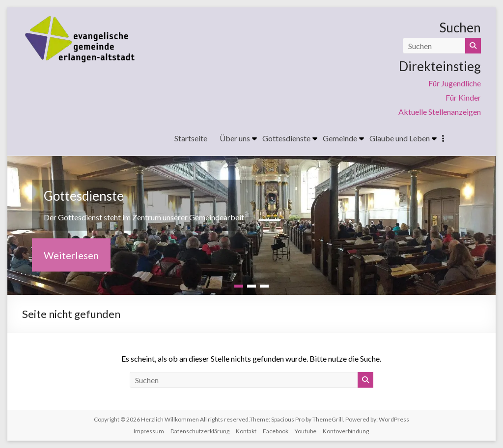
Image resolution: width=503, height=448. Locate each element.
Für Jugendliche (455, 83)
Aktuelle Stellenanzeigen (440, 112)
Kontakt (246, 431)
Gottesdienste (286, 138)
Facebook (276, 431)
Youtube (306, 431)
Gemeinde (340, 138)
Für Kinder (463, 97)
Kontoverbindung (346, 431)
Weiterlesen (71, 255)
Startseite (191, 138)
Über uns (235, 138)
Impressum (149, 431)
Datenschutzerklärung (200, 431)
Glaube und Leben (400, 138)
